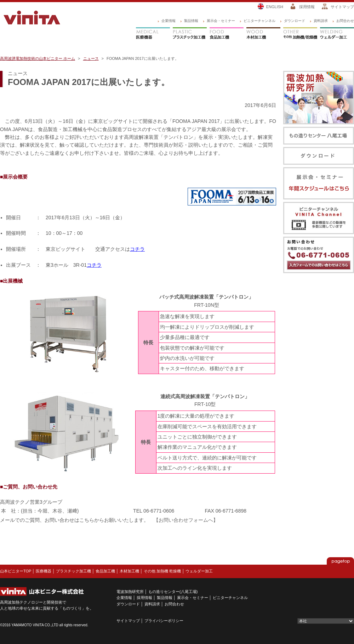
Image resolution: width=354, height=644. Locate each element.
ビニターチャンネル (259, 21)
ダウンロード (295, 21)
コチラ (137, 249)
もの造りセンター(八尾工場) (173, 592)
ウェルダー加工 (337, 34)
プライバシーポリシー (164, 621)
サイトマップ (342, 7)
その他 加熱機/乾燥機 (300, 34)
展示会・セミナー (221, 21)
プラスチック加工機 (190, 34)
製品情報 (191, 21)
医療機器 (153, 34)
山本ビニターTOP (16, 571)
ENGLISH (275, 7)
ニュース (91, 58)
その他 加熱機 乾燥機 (162, 571)
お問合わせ (345, 21)
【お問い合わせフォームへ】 (186, 520)
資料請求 (321, 21)
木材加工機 (263, 34)
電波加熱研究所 (130, 592)
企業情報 (169, 21)
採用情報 (307, 7)
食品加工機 (227, 34)
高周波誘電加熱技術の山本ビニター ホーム (38, 58)
